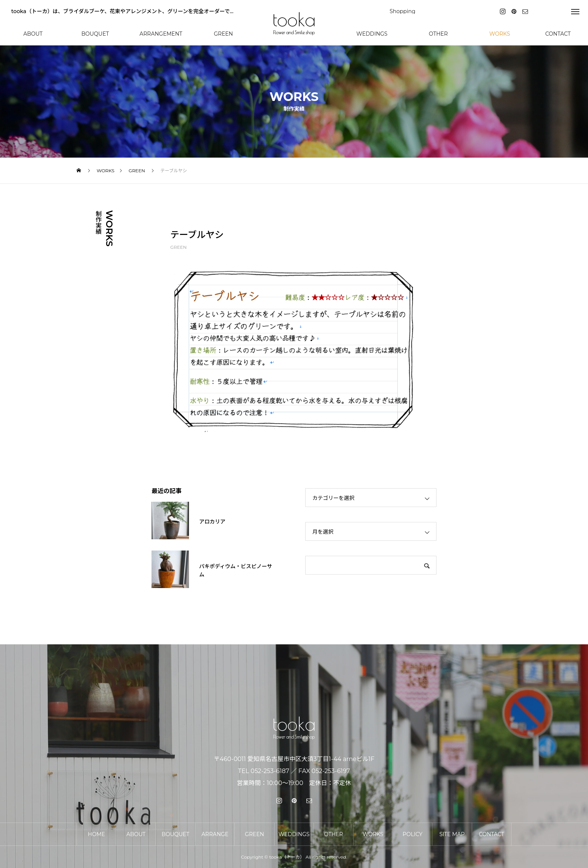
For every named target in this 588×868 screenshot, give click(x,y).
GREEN (178, 247)
